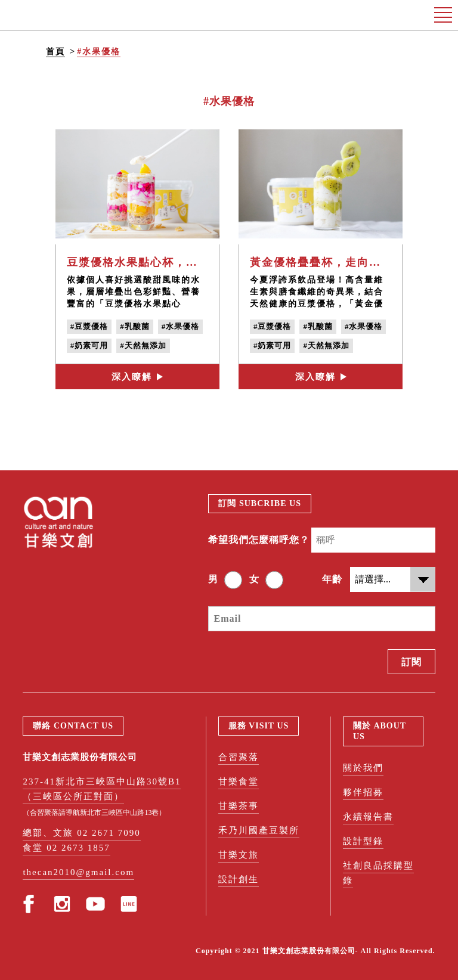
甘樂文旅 (239, 855)
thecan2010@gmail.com (78, 872)
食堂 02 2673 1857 (66, 848)
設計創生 (239, 879)
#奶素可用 (89, 345)
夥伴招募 (363, 792)
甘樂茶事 (239, 806)
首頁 (55, 52)
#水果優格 (99, 52)
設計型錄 (363, 841)
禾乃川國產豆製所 (259, 830)
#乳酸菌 (135, 326)
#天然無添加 (143, 345)
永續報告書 (368, 817)
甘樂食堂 (239, 781)
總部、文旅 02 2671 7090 (81, 833)
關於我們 (363, 768)
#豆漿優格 (89, 326)
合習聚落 (239, 757)
